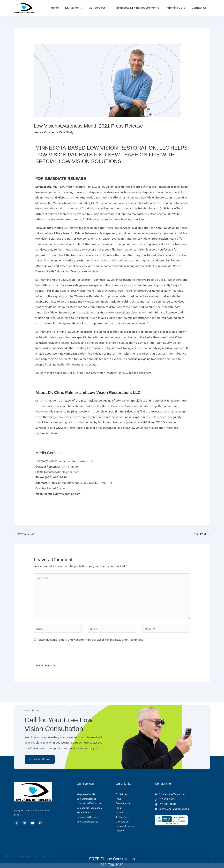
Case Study (68, 133)
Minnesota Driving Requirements (139, 8)
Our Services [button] (100, 8)
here (149, 373)
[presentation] (59, 657)
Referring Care (176, 8)
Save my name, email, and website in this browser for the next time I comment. (91, 644)
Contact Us (199, 8)
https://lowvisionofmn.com (65, 494)
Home (58, 8)
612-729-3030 (112, 865)
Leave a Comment (46, 133)
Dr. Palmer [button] (75, 8)
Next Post (201, 534)
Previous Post (25, 534)
